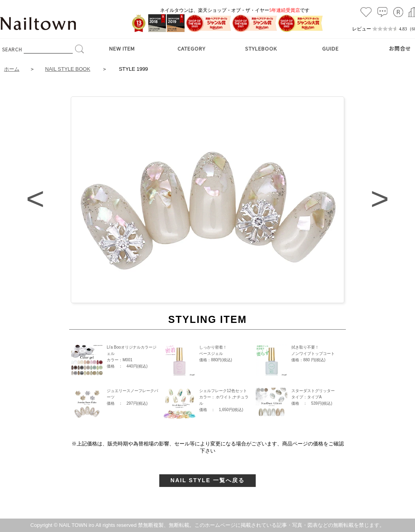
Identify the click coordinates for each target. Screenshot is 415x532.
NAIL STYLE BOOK (68, 69)
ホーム (12, 69)
